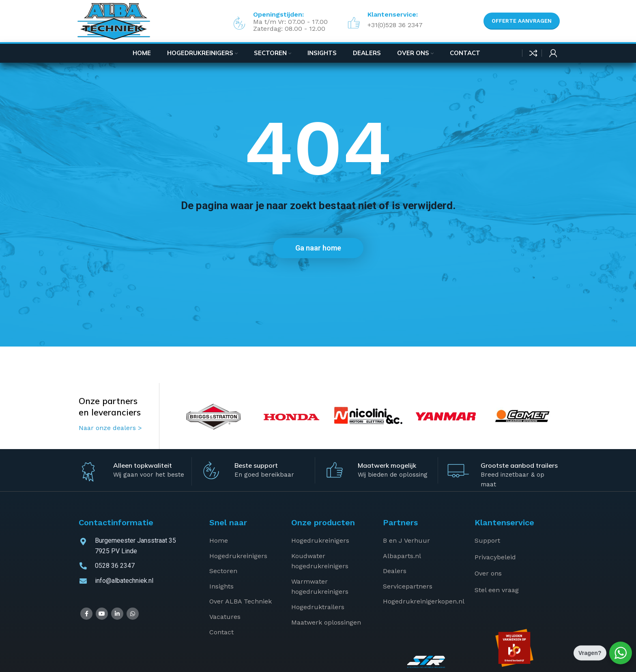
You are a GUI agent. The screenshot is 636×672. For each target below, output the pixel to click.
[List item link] (244, 541)
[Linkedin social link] (117, 614)
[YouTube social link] (102, 614)
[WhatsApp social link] (133, 614)
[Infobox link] (383, 21)
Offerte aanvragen (522, 21)
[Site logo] (114, 21)
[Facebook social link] (86, 614)
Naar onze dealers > (110, 428)
